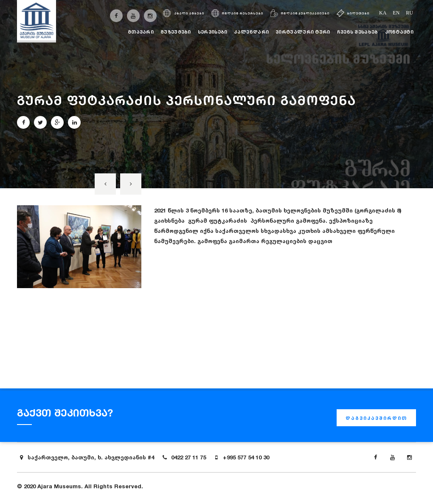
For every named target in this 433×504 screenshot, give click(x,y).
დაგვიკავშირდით (376, 418)
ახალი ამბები (184, 13)
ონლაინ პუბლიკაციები (300, 13)
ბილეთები (353, 13)
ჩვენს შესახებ (358, 32)
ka (383, 13)
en (396, 13)
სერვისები (213, 32)
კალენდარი (251, 32)
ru (409, 13)
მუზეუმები (176, 32)
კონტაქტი (399, 32)
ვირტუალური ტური (303, 32)
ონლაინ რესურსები (237, 13)
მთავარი (141, 32)
